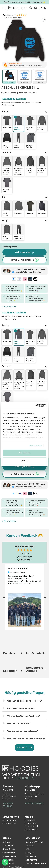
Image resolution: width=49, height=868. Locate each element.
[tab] (13, 647)
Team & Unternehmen (36, 863)
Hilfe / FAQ (30, 853)
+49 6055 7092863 (8, 805)
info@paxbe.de (31, 829)
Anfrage (6, 842)
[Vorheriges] (6, 41)
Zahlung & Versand (34, 842)
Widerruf (30, 845)
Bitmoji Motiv (8, 863)
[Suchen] (31, 8)
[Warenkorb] (45, 8)
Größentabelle (9, 853)
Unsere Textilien (10, 856)
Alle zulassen (24, 453)
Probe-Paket (8, 845)
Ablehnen (24, 461)
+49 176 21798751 (34, 803)
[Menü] (4, 8)
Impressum (31, 856)
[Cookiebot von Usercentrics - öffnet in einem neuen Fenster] (36, 405)
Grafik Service (9, 849)
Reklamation (8, 860)
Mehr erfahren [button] (9, 306)
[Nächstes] (43, 41)
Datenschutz (31, 860)
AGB (28, 849)
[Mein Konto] (36, 8)
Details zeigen (36, 445)
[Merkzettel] (40, 8)
